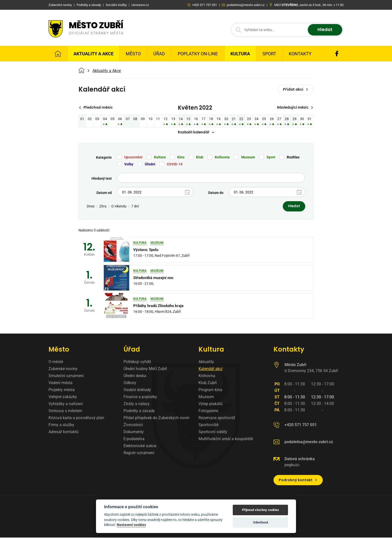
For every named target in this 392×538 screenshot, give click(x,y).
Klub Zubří (208, 383)
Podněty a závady (139, 411)
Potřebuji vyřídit (137, 362)
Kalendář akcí (210, 369)
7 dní (135, 207)
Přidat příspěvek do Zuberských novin (156, 418)
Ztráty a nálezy (137, 404)
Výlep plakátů (210, 404)
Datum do (216, 193)
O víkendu (119, 207)
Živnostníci (133, 425)
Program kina (210, 390)
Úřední (150, 165)
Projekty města (62, 390)
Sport (269, 54)
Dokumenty (134, 432)
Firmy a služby (61, 425)
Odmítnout (260, 522)
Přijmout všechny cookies (260, 510)
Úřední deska (135, 376)
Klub (200, 158)
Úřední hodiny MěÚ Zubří (145, 369)
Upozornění (133, 158)
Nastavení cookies (131, 525)
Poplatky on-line (198, 54)
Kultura (240, 54)
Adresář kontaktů (63, 432)
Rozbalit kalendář (196, 133)
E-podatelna (134, 439)
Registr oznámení (139, 453)
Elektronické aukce (140, 446)
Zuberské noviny (63, 369)
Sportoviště (208, 425)
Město (133, 54)
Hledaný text (102, 179)
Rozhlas (293, 158)
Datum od (104, 193)
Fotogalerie (208, 411)
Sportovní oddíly (213, 432)
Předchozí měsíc (97, 108)
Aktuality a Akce (93, 54)
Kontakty (300, 54)
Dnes (91, 207)
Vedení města (60, 383)
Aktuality (206, 362)
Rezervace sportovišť (217, 418)
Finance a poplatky (140, 397)
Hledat (324, 30)
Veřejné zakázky (63, 397)
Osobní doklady (137, 390)
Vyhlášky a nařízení (66, 404)
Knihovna (222, 158)
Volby (129, 165)
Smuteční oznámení (66, 376)
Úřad (159, 54)
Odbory (130, 383)
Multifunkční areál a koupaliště (226, 439)
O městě (56, 362)
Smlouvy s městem (65, 411)
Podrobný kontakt (298, 480)
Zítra (103, 207)
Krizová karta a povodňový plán (76, 418)
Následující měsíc (295, 108)
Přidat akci (296, 89)
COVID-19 (175, 165)
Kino (181, 158)
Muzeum (248, 158)
